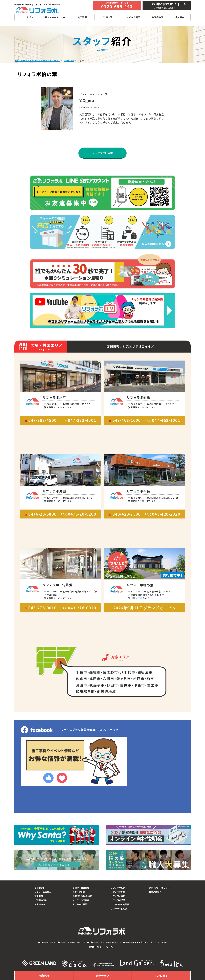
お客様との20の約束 (82, 896)
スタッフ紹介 (69, 60)
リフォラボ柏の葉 (102, 153)
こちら (141, 598)
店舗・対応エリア (45, 347)
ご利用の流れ (108, 17)
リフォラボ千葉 (118, 900)
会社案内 (180, 17)
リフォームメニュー (55, 17)
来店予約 (44, 976)
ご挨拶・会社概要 (81, 888)
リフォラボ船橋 (118, 892)
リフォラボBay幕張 (120, 904)
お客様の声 (157, 17)
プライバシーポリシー (159, 888)
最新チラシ (102, 976)
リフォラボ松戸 (118, 888)
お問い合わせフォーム (169, 4)
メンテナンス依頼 (81, 900)
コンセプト (28, 17)
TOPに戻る (161, 976)
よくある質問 (133, 17)
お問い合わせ (155, 892)
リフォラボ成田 (118, 896)
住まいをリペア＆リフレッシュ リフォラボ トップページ (38, 60)
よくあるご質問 (80, 904)
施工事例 (82, 17)
